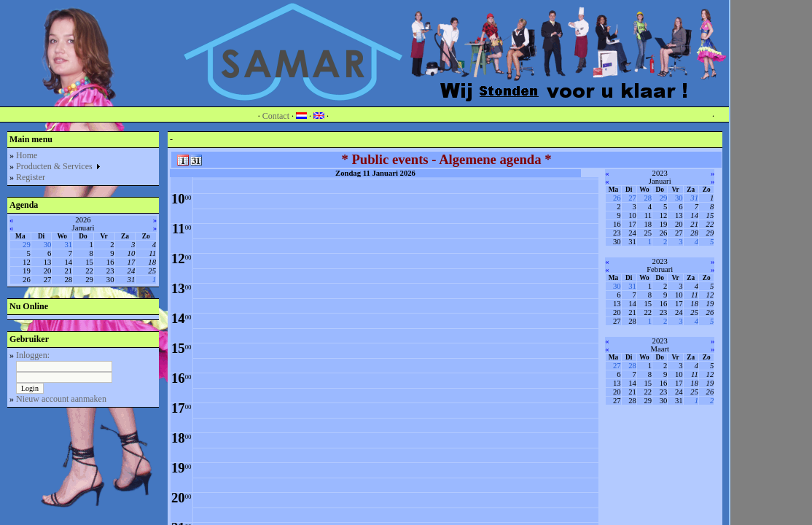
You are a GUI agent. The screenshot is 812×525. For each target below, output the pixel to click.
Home (27, 155)
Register (31, 177)
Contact (276, 116)
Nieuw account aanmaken (61, 399)
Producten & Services (59, 166)
